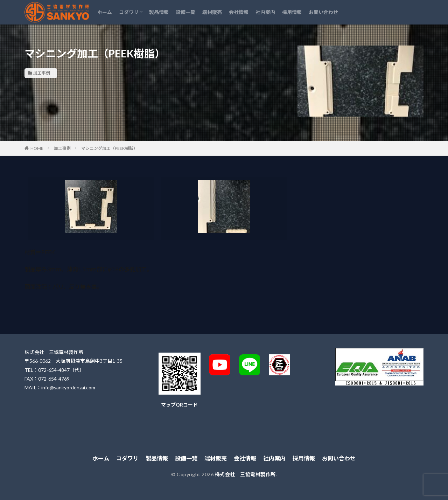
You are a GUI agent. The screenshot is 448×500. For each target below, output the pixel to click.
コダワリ (129, 12)
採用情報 (292, 12)
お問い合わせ (323, 12)
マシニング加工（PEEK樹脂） (109, 148)
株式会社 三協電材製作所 (245, 474)
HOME (37, 148)
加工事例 (42, 73)
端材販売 (212, 12)
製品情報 (159, 12)
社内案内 (265, 12)
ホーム (105, 12)
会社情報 (239, 12)
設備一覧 (185, 12)
